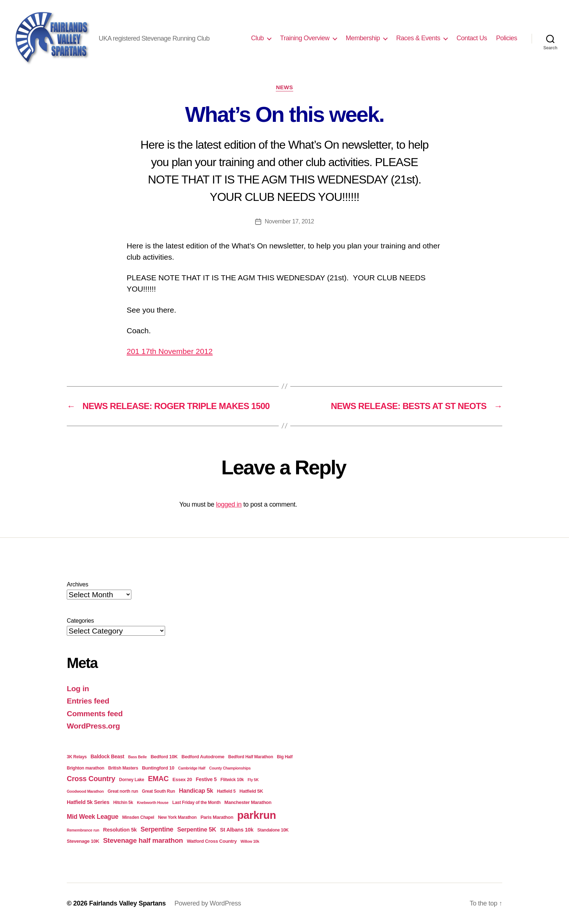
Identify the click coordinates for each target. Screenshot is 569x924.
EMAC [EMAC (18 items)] (158, 779)
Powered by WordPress (208, 903)
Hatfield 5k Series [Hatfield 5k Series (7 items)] (88, 802)
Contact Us (472, 38)
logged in (229, 504)
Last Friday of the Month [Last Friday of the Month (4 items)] (197, 803)
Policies (507, 38)
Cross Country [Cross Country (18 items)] (91, 779)
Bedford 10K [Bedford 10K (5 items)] (164, 757)
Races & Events (418, 38)
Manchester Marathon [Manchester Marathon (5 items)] (248, 802)
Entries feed (88, 701)
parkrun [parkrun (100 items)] (256, 815)
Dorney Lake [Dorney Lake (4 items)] (132, 780)
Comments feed (95, 713)
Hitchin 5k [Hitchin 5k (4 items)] (123, 803)
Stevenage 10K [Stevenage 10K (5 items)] (83, 841)
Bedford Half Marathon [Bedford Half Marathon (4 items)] (251, 757)
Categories (80, 621)
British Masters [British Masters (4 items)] (123, 768)
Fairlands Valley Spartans (127, 903)
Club (257, 38)
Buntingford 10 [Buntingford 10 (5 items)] (158, 768)
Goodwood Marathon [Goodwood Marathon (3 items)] (85, 791)
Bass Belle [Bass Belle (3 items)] (137, 757)
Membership (363, 38)
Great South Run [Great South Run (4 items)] (158, 791)
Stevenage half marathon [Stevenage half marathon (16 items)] (143, 840)
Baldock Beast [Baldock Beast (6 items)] (108, 756)
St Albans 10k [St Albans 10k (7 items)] (237, 830)
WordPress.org (93, 726)
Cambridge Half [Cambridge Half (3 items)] (192, 768)
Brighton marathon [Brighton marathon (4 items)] (85, 768)
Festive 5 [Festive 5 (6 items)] (206, 779)
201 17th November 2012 (170, 351)
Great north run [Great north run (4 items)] (123, 791)
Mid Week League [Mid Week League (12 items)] (93, 817)
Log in (78, 688)
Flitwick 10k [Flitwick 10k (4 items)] (232, 780)
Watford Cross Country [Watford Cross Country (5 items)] (212, 841)
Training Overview (305, 38)
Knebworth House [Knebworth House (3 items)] (153, 803)
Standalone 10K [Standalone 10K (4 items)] (273, 830)
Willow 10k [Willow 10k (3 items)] (250, 841)
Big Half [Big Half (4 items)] (285, 757)
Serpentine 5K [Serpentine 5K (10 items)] (197, 830)
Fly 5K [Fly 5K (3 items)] (253, 780)
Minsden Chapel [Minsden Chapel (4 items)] (138, 817)
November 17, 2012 (290, 221)
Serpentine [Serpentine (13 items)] (157, 829)
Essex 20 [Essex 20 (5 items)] (182, 779)
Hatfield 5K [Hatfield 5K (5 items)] (251, 791)
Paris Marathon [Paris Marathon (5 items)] (217, 817)
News (284, 87)
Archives (77, 584)
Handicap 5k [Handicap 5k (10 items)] (196, 791)
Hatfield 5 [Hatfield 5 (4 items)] (226, 791)
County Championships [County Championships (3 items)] (230, 768)
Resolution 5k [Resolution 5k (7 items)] (120, 830)
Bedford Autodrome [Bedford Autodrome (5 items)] (203, 757)
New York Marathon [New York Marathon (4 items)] (177, 817)
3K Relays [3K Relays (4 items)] (77, 757)
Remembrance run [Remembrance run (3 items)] (83, 830)
